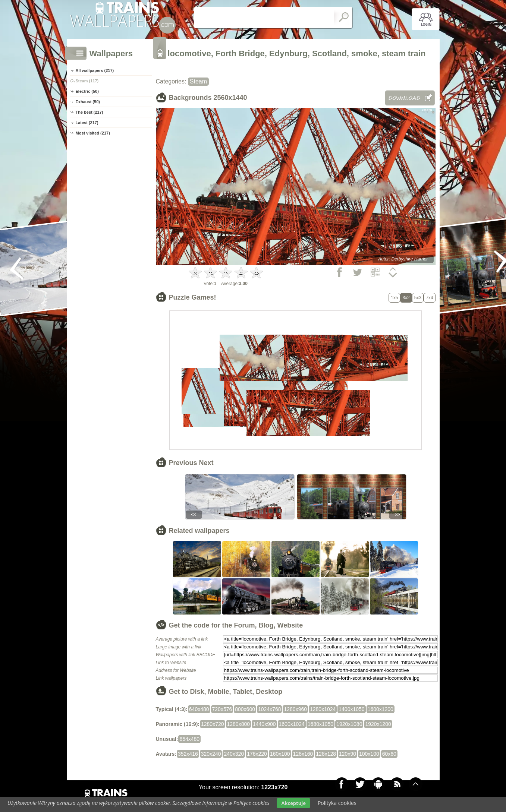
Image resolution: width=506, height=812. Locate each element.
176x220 (257, 754)
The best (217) (89, 112)
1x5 (394, 298)
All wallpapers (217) (95, 70)
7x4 (429, 298)
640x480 (199, 709)
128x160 (303, 754)
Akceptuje (293, 803)
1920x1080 (349, 724)
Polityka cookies (337, 803)
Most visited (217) (93, 133)
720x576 (222, 709)
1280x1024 (323, 709)
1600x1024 (292, 724)
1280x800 (239, 724)
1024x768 (270, 709)
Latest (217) (87, 123)
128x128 (326, 754)
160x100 (280, 754)
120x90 (348, 754)
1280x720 (213, 724)
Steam (198, 81)
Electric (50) (87, 91)
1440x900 (264, 724)
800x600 (245, 709)
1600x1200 (381, 709)
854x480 (189, 739)
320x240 (211, 754)
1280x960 (295, 709)
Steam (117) (87, 81)
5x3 (418, 298)
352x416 (188, 754)
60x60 (389, 754)
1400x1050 (351, 709)
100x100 (369, 754)
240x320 (234, 754)
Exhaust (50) (88, 102)
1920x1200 (378, 724)
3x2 (406, 298)
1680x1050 (320, 724)
